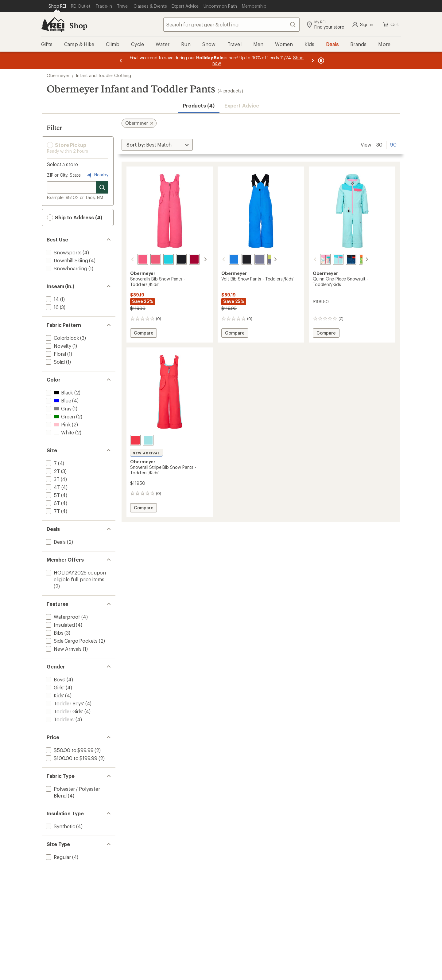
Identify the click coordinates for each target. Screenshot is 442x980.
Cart (390, 25)
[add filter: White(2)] (59, 432)
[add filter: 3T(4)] (52, 479)
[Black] (174, 259)
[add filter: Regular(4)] (58, 857)
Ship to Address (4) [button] (75, 218)
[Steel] (252, 259)
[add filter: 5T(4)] (52, 495)
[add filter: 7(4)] (51, 463)
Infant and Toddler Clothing (103, 75)
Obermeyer (58, 75)
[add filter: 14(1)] (52, 299)
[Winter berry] (187, 259)
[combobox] (231, 25)
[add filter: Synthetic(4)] (60, 826)
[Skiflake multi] (318, 259)
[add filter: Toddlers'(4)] (60, 719)
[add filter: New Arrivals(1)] (63, 649)
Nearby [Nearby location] (97, 175)
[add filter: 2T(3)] (52, 471)
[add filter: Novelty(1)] (58, 346)
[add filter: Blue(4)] (58, 400)
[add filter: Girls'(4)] (54, 687)
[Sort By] (157, 145)
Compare (145, 334)
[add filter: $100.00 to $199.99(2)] (71, 758)
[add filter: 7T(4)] (52, 511)
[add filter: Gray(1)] (58, 408)
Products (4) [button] (199, 106)
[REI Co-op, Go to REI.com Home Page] (53, 25)
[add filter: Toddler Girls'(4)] (64, 711)
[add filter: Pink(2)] (58, 424)
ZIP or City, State (64, 175)
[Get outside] (344, 259)
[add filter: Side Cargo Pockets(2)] (71, 641)
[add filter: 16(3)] (52, 307)
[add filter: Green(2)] (60, 416)
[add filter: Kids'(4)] (54, 695)
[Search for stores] (102, 187)
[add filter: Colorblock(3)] (62, 338)
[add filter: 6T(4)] (52, 503)
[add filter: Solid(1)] (55, 362)
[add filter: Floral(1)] (55, 354)
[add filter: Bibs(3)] (54, 633)
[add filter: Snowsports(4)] (63, 252)
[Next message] (312, 60)
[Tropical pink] (135, 259)
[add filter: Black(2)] (59, 392)
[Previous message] (121, 60)
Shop (78, 25)
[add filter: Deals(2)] (55, 542)
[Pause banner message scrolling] (320, 60)
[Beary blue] (331, 259)
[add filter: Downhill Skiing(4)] (66, 260)
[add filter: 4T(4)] (52, 487)
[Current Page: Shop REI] (57, 6)
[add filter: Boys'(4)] (55, 679)
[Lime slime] (357, 259)
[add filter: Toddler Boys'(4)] (64, 703)
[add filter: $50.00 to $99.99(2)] (69, 750)
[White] (200, 259)
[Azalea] (148, 259)
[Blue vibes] (227, 259)
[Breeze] (161, 259)
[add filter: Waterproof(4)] (62, 617)
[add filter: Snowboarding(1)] (66, 268)
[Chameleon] (265, 259)
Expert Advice (242, 106)
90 (393, 144)
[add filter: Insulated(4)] (60, 625)
